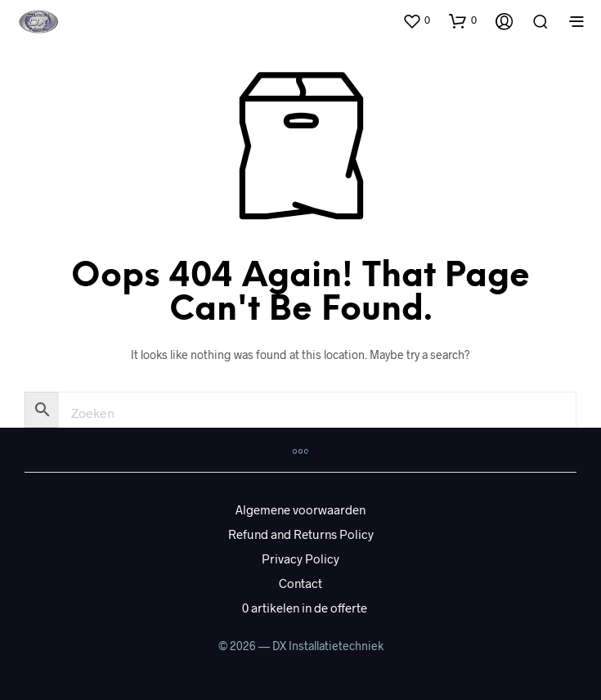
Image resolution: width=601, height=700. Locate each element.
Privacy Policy (300, 559)
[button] (416, 20)
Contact (300, 583)
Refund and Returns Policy (301, 534)
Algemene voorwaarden (300, 509)
